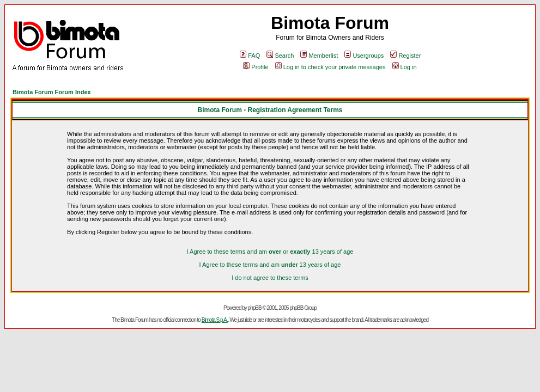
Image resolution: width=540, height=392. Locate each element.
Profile (256, 67)
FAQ (250, 56)
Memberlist (319, 56)
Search (280, 56)
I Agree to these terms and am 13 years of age (270, 265)
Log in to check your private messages (330, 67)
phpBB (255, 308)
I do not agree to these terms (270, 278)
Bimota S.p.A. (215, 320)
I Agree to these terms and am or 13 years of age (270, 252)
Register (405, 56)
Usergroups (364, 56)
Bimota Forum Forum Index (52, 92)
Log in (405, 67)
